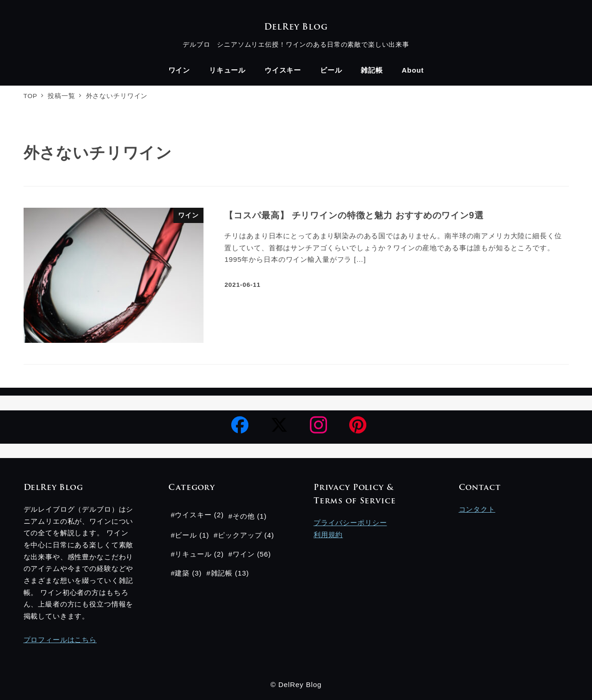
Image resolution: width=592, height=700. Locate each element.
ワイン (244, 554)
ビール (186, 535)
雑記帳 (222, 573)
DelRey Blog (296, 28)
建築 (182, 573)
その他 (244, 516)
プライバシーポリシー (350, 523)
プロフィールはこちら (60, 640)
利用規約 (328, 535)
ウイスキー (193, 515)
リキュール (193, 554)
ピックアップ (240, 535)
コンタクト (477, 509)
